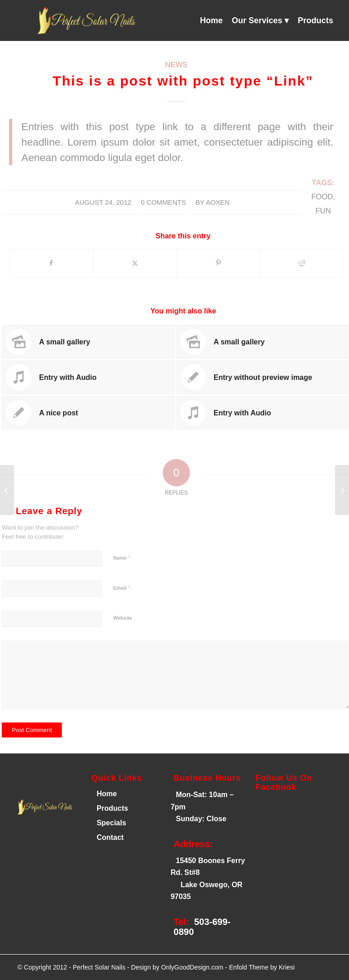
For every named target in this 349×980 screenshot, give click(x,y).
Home (106, 794)
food (322, 197)
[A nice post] (7, 490)
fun (323, 211)
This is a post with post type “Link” (183, 81)
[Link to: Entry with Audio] (88, 377)
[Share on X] (135, 263)
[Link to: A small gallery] (88, 342)
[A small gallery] (342, 490)
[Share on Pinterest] (218, 263)
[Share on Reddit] (302, 263)
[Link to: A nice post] (88, 413)
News (176, 65)
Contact (110, 837)
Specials (112, 823)
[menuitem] (211, 20)
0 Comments (163, 202)
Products (112, 808)
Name (122, 558)
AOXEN (218, 202)
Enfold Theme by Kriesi (262, 967)
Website (123, 618)
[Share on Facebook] (51, 263)
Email (122, 588)
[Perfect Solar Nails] (85, 20)
